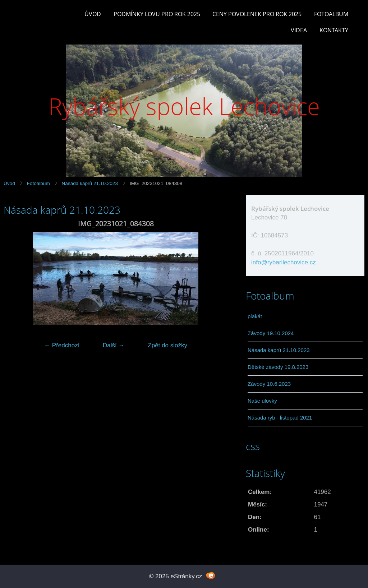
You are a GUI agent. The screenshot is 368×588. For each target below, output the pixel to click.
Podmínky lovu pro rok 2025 (157, 14)
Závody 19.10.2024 (271, 333)
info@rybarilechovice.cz (284, 262)
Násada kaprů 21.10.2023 (90, 183)
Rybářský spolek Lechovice (184, 106)
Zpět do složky (167, 345)
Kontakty (334, 30)
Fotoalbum (331, 14)
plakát (255, 316)
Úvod (93, 14)
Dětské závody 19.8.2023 (278, 367)
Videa (299, 30)
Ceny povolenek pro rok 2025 (257, 14)
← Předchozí (62, 345)
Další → (114, 345)
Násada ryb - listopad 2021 (280, 418)
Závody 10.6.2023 (269, 384)
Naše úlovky (262, 401)
